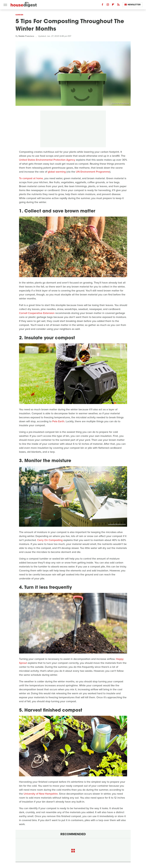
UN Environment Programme (93, 172)
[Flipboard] (113, 5)
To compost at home (31, 178)
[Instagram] (108, 5)
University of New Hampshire (41, 794)
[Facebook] (102, 5)
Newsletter (132, 5)
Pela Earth (58, 421)
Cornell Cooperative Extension (37, 313)
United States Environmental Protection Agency (47, 160)
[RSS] (118, 5)
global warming (57, 172)
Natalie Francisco (26, 36)
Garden (19, 15)
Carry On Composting (50, 540)
